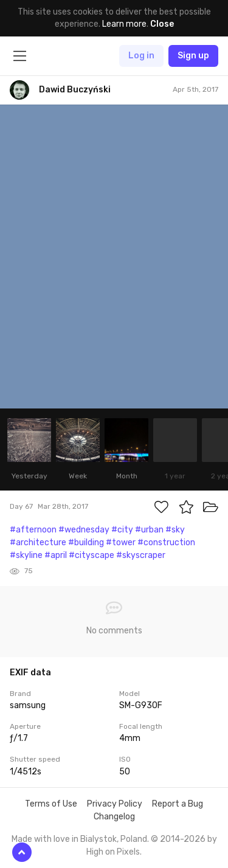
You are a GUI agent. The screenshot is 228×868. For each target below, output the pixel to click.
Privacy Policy (115, 804)
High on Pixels (113, 852)
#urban (149, 530)
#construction (166, 542)
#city (122, 530)
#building (86, 542)
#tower (121, 542)
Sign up (193, 56)
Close (162, 24)
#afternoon (33, 530)
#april (56, 555)
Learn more (124, 24)
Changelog (114, 817)
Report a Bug (178, 804)
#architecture (38, 542)
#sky (175, 530)
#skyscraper (141, 555)
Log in (141, 56)
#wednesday (84, 530)
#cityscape (92, 555)
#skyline (26, 555)
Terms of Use (51, 804)
